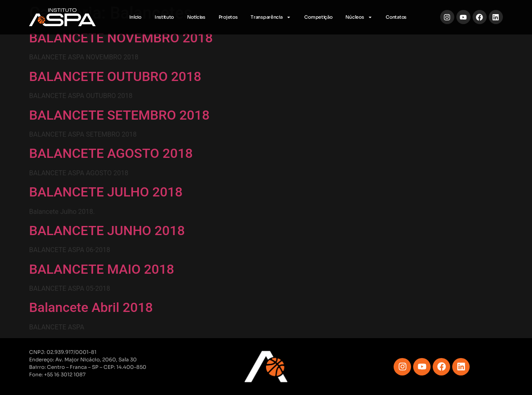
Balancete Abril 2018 (91, 307)
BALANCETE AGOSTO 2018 (111, 153)
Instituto (164, 17)
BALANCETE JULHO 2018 (106, 192)
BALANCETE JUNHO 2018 (107, 231)
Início (135, 17)
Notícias (196, 17)
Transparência (271, 17)
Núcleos (359, 17)
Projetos (228, 17)
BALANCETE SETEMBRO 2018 (119, 115)
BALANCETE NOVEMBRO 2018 (121, 38)
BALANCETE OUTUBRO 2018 (115, 76)
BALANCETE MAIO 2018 (102, 269)
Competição (318, 17)
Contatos (396, 17)
